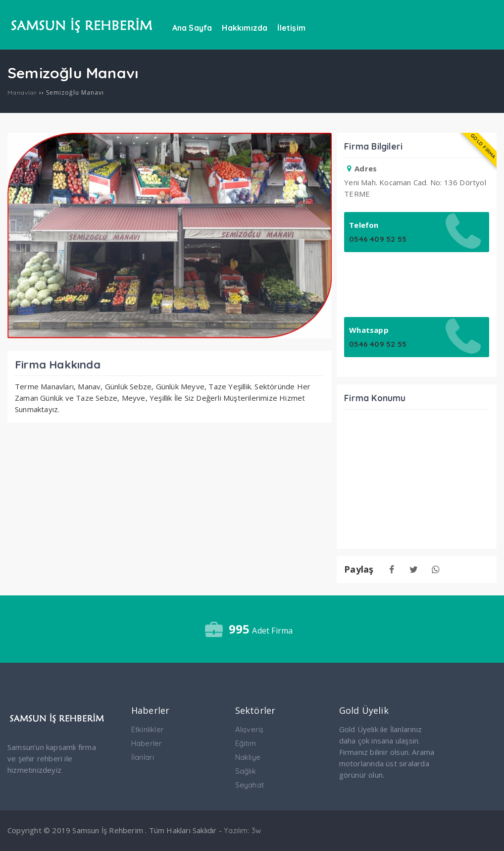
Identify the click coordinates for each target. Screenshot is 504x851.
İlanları (143, 757)
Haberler (147, 743)
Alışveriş (250, 729)
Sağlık (246, 771)
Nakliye (248, 757)
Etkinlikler (148, 729)
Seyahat (250, 785)
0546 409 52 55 (378, 239)
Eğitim (246, 743)
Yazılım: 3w (242, 830)
